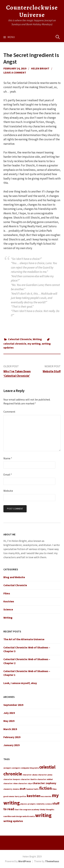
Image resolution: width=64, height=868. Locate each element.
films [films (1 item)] (54, 789)
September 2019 (13, 705)
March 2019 (10, 729)
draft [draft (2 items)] (23, 789)
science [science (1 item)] (49, 804)
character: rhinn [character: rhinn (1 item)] (10, 784)
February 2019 (12, 737)
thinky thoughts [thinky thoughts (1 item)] (47, 810)
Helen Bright (40, 68)
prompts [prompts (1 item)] (32, 804)
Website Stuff (52, 371)
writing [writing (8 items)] (43, 815)
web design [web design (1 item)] (17, 816)
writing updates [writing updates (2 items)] (13, 821)
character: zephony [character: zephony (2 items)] (44, 783)
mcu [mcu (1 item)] (43, 796)
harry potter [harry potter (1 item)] (21, 796)
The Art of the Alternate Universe (24, 639)
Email (8, 474)
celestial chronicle (15, 344)
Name (8, 458)
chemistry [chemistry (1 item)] (8, 789)
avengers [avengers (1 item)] (8, 768)
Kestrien (9, 601)
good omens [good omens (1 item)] (9, 796)
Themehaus (52, 861)
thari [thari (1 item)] (17, 810)
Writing (37, 339)
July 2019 (9, 713)
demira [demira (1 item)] (16, 789)
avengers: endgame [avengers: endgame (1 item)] (21, 768)
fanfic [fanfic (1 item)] (36, 789)
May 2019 (9, 721)
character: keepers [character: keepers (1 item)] (12, 779)
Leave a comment (15, 72)
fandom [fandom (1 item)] (30, 789)
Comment (9, 412)
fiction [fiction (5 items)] (45, 788)
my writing (34, 344)
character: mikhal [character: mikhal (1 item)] (45, 779)
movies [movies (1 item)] (48, 796)
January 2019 (11, 745)
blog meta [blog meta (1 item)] (34, 768)
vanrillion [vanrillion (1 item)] (8, 816)
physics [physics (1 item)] (24, 804)
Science (8, 609)
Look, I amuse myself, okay (20, 683)
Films (7, 593)
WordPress (25, 861)
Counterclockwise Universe (32, 11)
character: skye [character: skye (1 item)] (25, 784)
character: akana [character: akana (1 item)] (30, 775)
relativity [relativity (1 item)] (40, 804)
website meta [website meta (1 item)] (29, 816)
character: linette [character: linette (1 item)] (29, 779)
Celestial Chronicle (20, 339)
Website (8, 491)
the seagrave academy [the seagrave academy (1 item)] (29, 810)
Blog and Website (14, 577)
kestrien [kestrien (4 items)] (34, 796)
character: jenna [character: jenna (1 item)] (45, 775)
